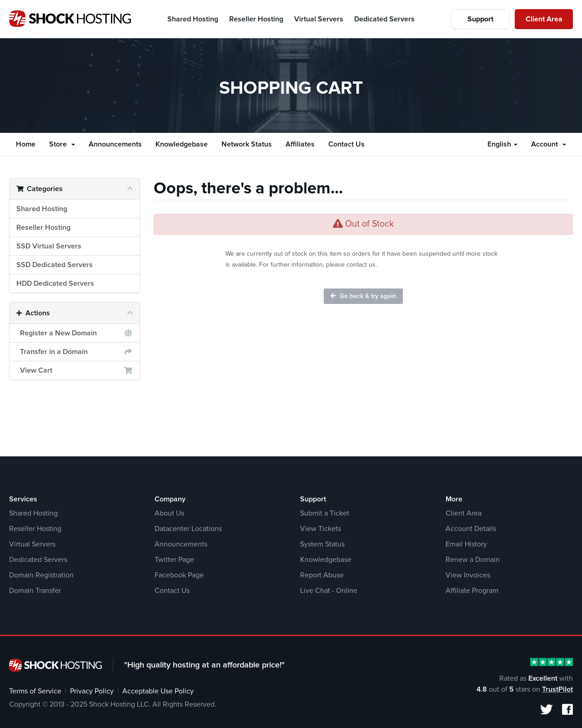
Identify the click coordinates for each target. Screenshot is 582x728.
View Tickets (321, 529)
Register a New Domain (75, 333)
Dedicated (384, 19)
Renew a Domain (473, 560)
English (502, 144)
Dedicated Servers (38, 560)
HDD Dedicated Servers (55, 283)
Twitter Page (174, 560)
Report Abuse (322, 575)
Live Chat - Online (329, 591)
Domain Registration (41, 575)
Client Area (544, 19)
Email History (466, 544)
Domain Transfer (35, 591)
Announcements (115, 144)
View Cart (75, 370)
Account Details (471, 529)
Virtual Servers (32, 544)
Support (480, 19)
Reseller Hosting (43, 227)
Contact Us (346, 144)
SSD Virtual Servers (49, 246)
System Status (322, 544)
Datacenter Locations (188, 529)
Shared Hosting (42, 209)
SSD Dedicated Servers (55, 265)
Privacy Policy (92, 691)
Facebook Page (179, 575)
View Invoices (468, 575)
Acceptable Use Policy (158, 691)
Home (26, 144)
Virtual (319, 19)
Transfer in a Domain (75, 352)
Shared (193, 19)
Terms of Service (35, 691)
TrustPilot (557, 689)
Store (62, 144)
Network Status (247, 144)
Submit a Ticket (325, 513)
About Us (169, 513)
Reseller (256, 19)
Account (549, 144)
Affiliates (300, 144)
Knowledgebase (182, 144)
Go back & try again (363, 296)
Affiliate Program (472, 591)
